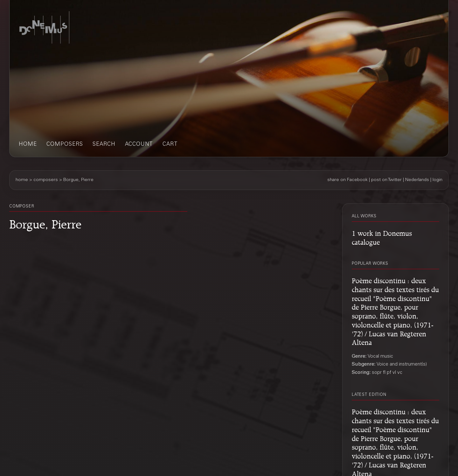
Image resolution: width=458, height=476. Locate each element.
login (437, 180)
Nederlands (417, 180)
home (28, 145)
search (104, 145)
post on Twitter (386, 180)
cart (170, 145)
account (139, 145)
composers (65, 145)
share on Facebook (347, 180)
